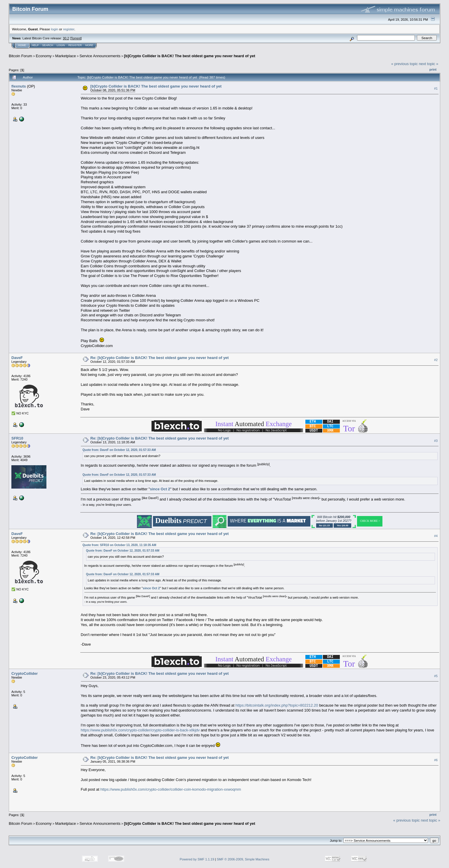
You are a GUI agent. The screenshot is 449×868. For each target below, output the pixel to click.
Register (75, 45)
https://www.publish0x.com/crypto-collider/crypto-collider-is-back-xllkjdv (140, 730)
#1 (436, 88)
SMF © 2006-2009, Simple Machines (243, 859)
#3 (436, 441)
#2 (436, 360)
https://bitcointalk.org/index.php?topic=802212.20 (277, 705)
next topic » (429, 64)
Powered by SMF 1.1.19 (197, 859)
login (55, 29)
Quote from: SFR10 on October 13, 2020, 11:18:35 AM (119, 545)
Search (48, 45)
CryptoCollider (25, 673)
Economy (44, 56)
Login (61, 45)
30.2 (66, 38)
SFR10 (17, 438)
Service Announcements (100, 56)
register (69, 29)
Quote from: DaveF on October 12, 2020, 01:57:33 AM (119, 450)
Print (433, 69)
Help (35, 45)
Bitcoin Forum (20, 56)
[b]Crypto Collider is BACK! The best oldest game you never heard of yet (190, 56)
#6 (436, 760)
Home (22, 45)
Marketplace (66, 56)
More (89, 45)
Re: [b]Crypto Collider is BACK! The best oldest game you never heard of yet (160, 358)
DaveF (17, 358)
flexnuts (19, 86)
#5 (436, 676)
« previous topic (404, 64)
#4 (436, 536)
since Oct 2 (160, 489)
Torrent (76, 38)
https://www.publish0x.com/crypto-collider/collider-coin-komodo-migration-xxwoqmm (171, 789)
